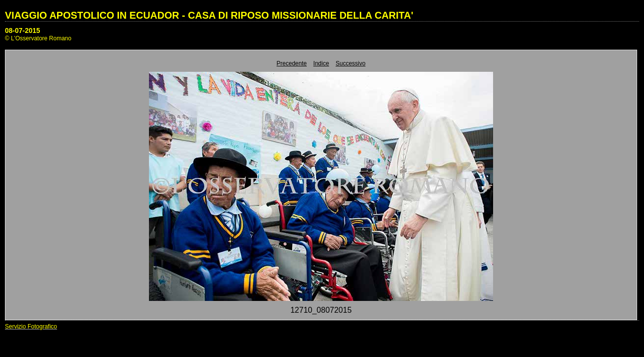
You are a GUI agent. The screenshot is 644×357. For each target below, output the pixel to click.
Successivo (351, 63)
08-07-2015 (23, 30)
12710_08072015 (321, 310)
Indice (321, 63)
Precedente (292, 63)
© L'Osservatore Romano (38, 38)
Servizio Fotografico (31, 327)
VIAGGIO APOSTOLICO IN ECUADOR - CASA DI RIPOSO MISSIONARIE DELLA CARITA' (209, 15)
